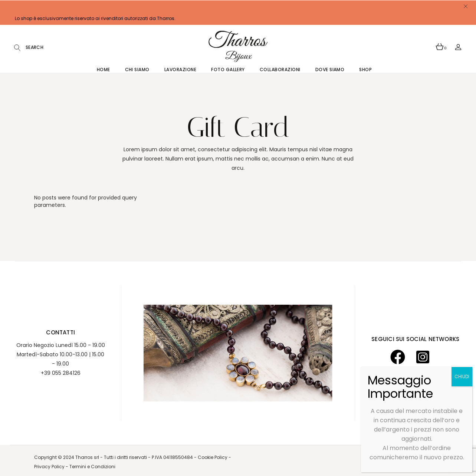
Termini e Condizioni (92, 467)
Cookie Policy (213, 457)
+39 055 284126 (61, 373)
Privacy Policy (49, 467)
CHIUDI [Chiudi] (462, 376)
